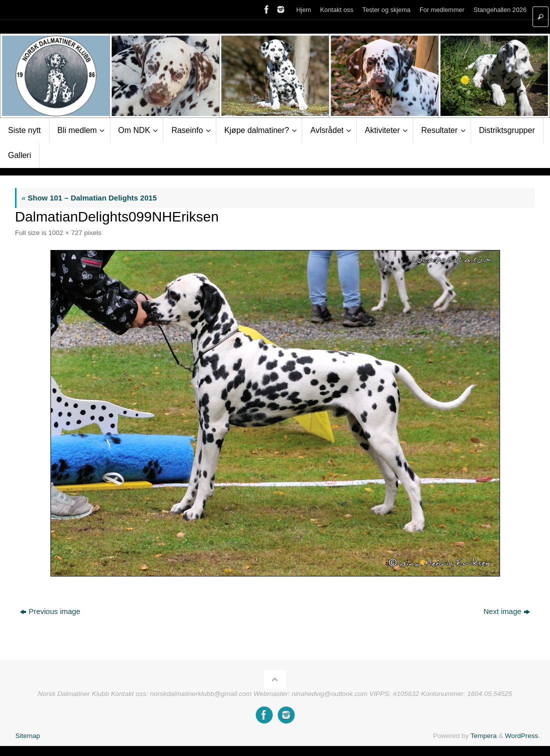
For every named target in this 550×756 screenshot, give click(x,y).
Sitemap (28, 736)
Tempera (484, 736)
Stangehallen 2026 (500, 10)
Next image (507, 611)
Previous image (50, 611)
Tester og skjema (386, 10)
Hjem (304, 10)
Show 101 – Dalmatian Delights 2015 (89, 198)
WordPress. (523, 736)
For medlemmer (442, 10)
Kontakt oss (337, 10)
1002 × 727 (65, 233)
